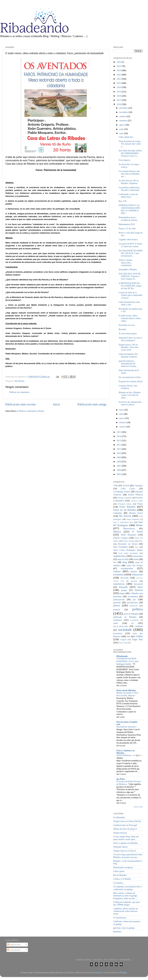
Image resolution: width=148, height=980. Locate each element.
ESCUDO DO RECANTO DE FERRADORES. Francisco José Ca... (130, 153)
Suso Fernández (121, 547)
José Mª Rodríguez (128, 524)
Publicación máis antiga (92, 404)
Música (117, 532)
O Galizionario (120, 918)
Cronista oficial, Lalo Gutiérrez (128, 387)
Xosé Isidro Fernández (128, 553)
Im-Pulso (121, 779)
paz (134, 599)
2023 (119, 75)
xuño (122, 133)
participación (119, 599)
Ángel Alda (137, 639)
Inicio (57, 404)
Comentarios (14, 950)
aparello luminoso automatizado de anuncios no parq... (128, 364)
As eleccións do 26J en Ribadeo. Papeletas (129, 182)
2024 (119, 70)
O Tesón (137, 532)
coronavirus (127, 568)
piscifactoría (132, 602)
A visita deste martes (128, 333)
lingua (122, 593)
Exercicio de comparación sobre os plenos (130, 403)
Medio (139, 525)
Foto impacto (124, 160)
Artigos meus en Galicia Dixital (127, 821)
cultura (117, 571)
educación (137, 575)
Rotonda (122, 329)
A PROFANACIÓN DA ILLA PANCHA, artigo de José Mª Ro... (130, 286)
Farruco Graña (137, 501)
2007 (119, 466)
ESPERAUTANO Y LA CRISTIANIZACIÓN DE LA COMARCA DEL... (129, 209)
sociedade (125, 630)
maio (122, 410)
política (138, 609)
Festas (140, 504)
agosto (122, 125)
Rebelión (117, 932)
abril (122, 414)
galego (124, 590)
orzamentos (133, 596)
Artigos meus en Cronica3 (125, 851)
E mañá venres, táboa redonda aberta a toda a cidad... (130, 318)
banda (136, 559)
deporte (134, 571)
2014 (119, 436)
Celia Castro (128, 489)
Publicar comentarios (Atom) (31, 411)
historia (139, 590)
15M (115, 486)
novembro (124, 112)
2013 (119, 440)
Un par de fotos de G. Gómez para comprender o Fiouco (131, 295)
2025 (119, 66)
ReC (141, 541)
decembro (124, 108)
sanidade (139, 626)
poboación (134, 606)
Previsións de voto (127, 325)
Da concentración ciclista (130, 377)
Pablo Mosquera (129, 535)
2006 (119, 470)
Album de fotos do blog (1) (125, 829)
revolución (134, 620)
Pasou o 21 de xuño (127, 228)
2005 (119, 474)
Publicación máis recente (20, 404)
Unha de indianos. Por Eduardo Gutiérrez (128, 355)
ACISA (126, 486)
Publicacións (14, 945)
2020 (119, 87)
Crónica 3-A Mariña (122, 879)
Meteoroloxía (129, 529)
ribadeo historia (120, 833)
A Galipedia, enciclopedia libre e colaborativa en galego (128, 888)
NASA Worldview (124, 755)
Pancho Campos (121, 538)
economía (118, 575)
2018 (119, 96)
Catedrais (139, 486)
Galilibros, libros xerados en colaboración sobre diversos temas (126, 911)
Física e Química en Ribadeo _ (125, 752)
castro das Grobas (134, 565)
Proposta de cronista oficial (131, 381)
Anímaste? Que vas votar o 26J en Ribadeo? (130, 339)
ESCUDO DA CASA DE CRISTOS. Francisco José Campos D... (130, 276)
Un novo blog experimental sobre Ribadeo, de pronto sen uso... (128, 856)
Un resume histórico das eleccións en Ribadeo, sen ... (129, 174)
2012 (119, 445)
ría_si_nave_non (120, 626)
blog (125, 562)
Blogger (123, 972)
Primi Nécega (129, 541)
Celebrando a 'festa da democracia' (128, 196)
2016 (119, 104)
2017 (119, 100)
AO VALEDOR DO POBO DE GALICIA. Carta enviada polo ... (131, 253)
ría (133, 623)
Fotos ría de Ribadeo (125, 510)
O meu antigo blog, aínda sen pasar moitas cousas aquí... (126, 838)
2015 (119, 432)
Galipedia (117, 513)
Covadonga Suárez (122, 492)
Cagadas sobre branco (128, 239)
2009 (119, 457)
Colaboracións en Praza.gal (125, 825)
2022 (119, 79)
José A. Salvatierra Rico (123, 522)
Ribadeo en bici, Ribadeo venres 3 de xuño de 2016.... (130, 395)
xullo (122, 129)
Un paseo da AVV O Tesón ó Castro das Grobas (130, 245)
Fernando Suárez (125, 504)
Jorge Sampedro (133, 519)
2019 (119, 92)
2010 (119, 453)
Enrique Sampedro (125, 498)
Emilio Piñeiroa (135, 495)
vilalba (139, 636)
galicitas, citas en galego (124, 928)
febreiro (123, 422)
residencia (118, 620)
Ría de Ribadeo (120, 875)
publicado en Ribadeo (125, 617)
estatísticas (119, 584)
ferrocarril (138, 584)
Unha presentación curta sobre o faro (129, 303)
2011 (119, 449)
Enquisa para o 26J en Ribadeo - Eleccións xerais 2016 (129, 347)
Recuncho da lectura (128, 544)
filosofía (123, 587)
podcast (117, 610)
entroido (134, 581)
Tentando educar (120, 847)
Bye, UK (123, 201)
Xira (137, 547)
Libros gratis (119, 871)
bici (115, 562)
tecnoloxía (118, 633)
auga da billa (123, 559)
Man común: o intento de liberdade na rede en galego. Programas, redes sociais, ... (125, 896)
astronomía (138, 556)
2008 (119, 462)
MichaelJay (97, 972)
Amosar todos (138, 807)
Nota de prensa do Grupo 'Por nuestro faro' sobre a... (130, 144)
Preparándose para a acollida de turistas (128, 219)
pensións (117, 602)
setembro (124, 121)
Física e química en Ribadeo (126, 843)
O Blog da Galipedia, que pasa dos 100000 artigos (127, 903)
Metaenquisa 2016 (127, 224)
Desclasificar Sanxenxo (126, 727)
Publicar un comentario (19, 392)
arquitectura (119, 556)
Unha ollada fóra (126, 137)
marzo (122, 418)
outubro (123, 116)
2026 (119, 62)
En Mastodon (119, 817)
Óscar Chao (123, 643)
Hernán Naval (136, 513)
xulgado (123, 639)
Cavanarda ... (119, 883)
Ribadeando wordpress (123, 867)
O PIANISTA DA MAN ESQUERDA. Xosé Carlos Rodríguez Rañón (128, 661)
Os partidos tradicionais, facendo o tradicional (129, 189)
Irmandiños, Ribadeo (128, 269)
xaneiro (123, 427)
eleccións (125, 578)
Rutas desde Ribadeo (126, 690)
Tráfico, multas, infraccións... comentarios (126, 263)
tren (128, 636)
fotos (140, 587)
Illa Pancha (19, 381)
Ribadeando (122, 656)
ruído (116, 623)
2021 (119, 83)
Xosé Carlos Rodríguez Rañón (128, 550)
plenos (117, 605)
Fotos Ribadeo (127, 507)
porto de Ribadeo (131, 614)
